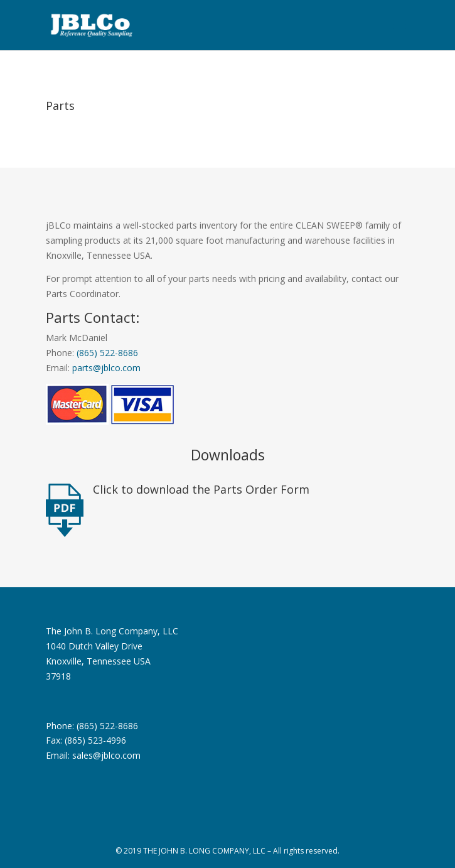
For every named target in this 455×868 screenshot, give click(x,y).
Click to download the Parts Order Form (201, 489)
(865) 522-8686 (107, 353)
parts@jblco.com (106, 368)
